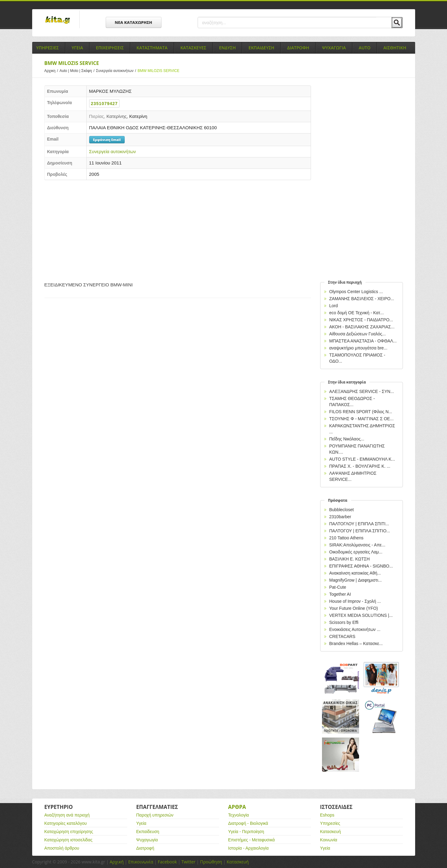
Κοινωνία (329, 840)
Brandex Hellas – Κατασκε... (356, 643)
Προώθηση (211, 862)
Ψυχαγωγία (147, 840)
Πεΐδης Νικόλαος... (347, 439)
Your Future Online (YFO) (354, 608)
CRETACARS (342, 636)
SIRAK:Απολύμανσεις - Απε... (357, 545)
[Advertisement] (178, 229)
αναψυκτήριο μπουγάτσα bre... (358, 348)
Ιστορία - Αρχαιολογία (248, 848)
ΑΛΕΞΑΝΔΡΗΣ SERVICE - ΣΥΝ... (362, 391)
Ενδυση (227, 48)
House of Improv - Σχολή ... (355, 601)
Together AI (340, 594)
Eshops (327, 815)
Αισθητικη (395, 48)
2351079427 (104, 104)
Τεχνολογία (239, 815)
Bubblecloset (342, 510)
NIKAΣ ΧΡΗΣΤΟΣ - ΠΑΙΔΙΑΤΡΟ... (361, 320)
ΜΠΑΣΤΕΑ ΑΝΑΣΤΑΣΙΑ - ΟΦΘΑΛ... (363, 341)
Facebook (167, 862)
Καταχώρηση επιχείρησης (69, 832)
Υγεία (141, 823)
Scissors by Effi (344, 622)
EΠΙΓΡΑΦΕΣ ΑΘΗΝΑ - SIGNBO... (361, 566)
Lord (334, 306)
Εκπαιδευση (261, 48)
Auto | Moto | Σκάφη (78, 71)
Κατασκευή (331, 832)
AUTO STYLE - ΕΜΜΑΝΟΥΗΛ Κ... (362, 459)
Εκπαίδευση (148, 832)
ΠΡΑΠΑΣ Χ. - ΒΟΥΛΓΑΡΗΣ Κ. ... (360, 466)
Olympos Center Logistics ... (356, 292)
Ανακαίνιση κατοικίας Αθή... (355, 573)
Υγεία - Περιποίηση (246, 832)
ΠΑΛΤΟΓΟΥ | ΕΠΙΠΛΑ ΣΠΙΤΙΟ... (360, 531)
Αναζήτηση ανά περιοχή (67, 815)
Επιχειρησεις (110, 48)
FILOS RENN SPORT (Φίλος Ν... (361, 412)
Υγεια (77, 48)
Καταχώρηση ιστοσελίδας (68, 840)
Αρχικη (52, 71)
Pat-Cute (338, 587)
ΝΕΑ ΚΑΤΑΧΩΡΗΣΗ (134, 22)
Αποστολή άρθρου (62, 848)
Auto (365, 48)
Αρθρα (237, 807)
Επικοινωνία (141, 862)
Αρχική (117, 862)
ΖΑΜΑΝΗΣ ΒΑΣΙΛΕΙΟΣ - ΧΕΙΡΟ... (362, 299)
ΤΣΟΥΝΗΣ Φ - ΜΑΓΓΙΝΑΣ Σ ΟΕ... (362, 419)
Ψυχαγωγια (334, 48)
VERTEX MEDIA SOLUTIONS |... (361, 615)
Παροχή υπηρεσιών (155, 815)
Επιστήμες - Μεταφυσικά (252, 840)
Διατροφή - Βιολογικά (248, 823)
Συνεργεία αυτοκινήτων (117, 71)
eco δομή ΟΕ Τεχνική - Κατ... (357, 313)
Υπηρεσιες (47, 48)
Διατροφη (298, 48)
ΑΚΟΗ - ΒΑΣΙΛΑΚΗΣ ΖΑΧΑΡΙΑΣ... (362, 327)
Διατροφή (145, 848)
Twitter (188, 862)
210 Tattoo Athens (347, 538)
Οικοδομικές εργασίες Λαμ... (356, 552)
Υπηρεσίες (330, 823)
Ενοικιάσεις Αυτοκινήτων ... (355, 629)
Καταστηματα (152, 48)
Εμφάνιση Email (107, 140)
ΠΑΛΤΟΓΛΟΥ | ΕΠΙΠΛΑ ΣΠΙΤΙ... (359, 524)
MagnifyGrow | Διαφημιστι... (356, 580)
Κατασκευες (193, 48)
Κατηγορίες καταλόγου (66, 823)
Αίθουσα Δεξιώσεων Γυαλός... (358, 334)
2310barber (340, 517)
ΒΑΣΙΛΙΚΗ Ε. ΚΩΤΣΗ (350, 559)
